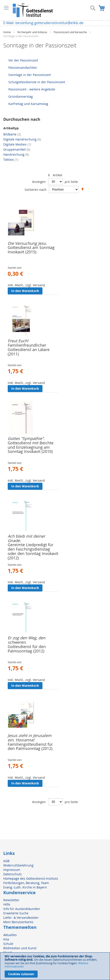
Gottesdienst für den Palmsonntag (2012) (27, 649)
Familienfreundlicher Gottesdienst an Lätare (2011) (29, 349)
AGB (6, 861)
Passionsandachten (23, 68)
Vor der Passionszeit (23, 60)
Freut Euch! (18, 341)
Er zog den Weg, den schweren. (27, 640)
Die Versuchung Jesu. (27, 243)
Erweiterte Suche (16, 913)
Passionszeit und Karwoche (71, 32)
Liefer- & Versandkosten (21, 918)
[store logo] (33, 10)
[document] (55, 966)
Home (7, 32)
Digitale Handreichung (22, 139)
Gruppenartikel (17, 149)
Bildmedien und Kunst (20, 948)
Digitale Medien (17, 144)
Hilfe (7, 904)
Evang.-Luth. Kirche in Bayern (25, 887)
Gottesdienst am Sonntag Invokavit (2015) (31, 250)
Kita (6, 939)
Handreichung (16, 154)
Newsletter (11, 900)
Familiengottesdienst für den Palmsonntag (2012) (30, 746)
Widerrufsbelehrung (18, 865)
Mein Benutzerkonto (18, 922)
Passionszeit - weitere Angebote (32, 89)
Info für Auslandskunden (22, 909)
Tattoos (11, 159)
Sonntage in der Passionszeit (30, 75)
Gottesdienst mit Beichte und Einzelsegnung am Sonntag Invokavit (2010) (31, 447)
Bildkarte (12, 134)
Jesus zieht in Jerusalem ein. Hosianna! (30, 738)
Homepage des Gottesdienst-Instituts (31, 878)
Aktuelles (10, 935)
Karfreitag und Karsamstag (28, 104)
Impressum (12, 870)
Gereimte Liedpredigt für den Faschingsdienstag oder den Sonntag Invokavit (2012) (33, 551)
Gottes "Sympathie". (26, 438)
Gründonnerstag (21, 96)
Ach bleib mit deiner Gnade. (26, 538)
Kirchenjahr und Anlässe (33, 32)
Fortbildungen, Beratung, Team (26, 883)
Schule (8, 944)
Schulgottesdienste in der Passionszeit (37, 82)
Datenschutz (13, 874)
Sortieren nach (36, 189)
